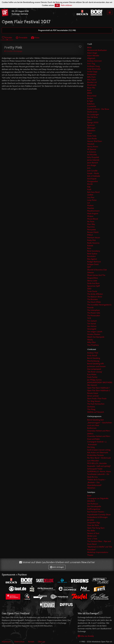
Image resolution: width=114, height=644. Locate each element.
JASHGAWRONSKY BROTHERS (100, 382)
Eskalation (91, 131)
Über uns (42, 642)
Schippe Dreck (93, 264)
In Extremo (92, 152)
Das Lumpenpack (94, 369)
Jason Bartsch (93, 163)
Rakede (90, 246)
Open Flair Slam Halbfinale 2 (99, 390)
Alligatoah (91, 58)
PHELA (90, 235)
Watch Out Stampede (96, 337)
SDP (89, 267)
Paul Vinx (91, 227)
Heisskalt (91, 144)
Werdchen (91, 488)
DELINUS (91, 501)
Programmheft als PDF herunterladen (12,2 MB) (57, 30)
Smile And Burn (93, 283)
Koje (89, 187)
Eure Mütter (92, 374)
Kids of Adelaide (94, 176)
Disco (89, 120)
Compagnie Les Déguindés (98, 498)
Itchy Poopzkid (93, 157)
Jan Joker (91, 520)
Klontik (90, 184)
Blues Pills (91, 88)
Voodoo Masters (94, 334)
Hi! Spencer (92, 149)
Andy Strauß (92, 355)
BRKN (90, 93)
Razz (89, 248)
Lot (89, 203)
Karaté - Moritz (93, 173)
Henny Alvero (93, 147)
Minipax (90, 216)
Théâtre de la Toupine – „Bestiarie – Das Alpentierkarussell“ (97, 482)
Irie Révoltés (92, 155)
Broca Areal (92, 96)
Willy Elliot (91, 342)
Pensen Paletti (93, 232)
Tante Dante (92, 291)
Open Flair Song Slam (96, 528)
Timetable (22, 38)
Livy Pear (91, 197)
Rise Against (92, 259)
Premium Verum (94, 238)
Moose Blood (93, 219)
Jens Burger (92, 165)
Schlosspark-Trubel (95, 469)
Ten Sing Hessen (94, 401)
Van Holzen (92, 326)
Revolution (91, 256)
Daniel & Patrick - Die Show (98, 109)
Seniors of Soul (93, 533)
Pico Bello (91, 531)
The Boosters (92, 299)
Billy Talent (92, 80)
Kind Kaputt (92, 179)
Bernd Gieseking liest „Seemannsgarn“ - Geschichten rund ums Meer (100, 423)
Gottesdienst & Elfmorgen (97, 517)
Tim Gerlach (92, 321)
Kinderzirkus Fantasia (95, 455)
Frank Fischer (92, 377)
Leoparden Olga (94, 523)
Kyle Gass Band (93, 192)
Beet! (89, 496)
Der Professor (93, 504)
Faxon (90, 133)
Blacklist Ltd (92, 82)
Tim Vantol (92, 324)
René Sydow (92, 254)
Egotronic (91, 125)
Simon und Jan (93, 396)
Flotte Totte (92, 136)
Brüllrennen (92, 428)
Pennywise (91, 230)
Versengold (92, 329)
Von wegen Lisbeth (95, 332)
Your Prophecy (93, 345)
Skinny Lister (92, 281)
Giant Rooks (92, 139)
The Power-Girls (94, 313)
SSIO (89, 289)
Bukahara (91, 104)
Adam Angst (92, 53)
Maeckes (91, 208)
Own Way (91, 224)
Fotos (35, 38)
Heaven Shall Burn (95, 141)
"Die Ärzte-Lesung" (95, 372)
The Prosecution (94, 316)
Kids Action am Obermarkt (98, 453)
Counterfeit (92, 106)
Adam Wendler (93, 56)
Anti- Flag (91, 64)
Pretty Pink (91, 240)
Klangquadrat (92, 181)
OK (57, 5)
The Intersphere (93, 310)
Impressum (6, 642)
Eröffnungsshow (94, 509)
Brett (89, 90)
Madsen (90, 205)
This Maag (91, 409)
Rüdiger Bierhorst (94, 262)
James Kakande (93, 160)
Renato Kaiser (93, 393)
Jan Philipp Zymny (94, 380)
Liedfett (90, 195)
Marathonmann (93, 211)
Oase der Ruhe (93, 525)
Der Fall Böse (92, 117)
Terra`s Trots (92, 539)
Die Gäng (91, 447)
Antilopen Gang (93, 66)
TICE (89, 318)
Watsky (90, 340)
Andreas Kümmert (94, 61)
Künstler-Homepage (13, 51)
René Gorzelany (94, 251)
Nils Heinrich (92, 385)
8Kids (89, 48)
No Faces (91, 222)
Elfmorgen (91, 128)
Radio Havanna (93, 243)
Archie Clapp (92, 72)
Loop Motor (92, 200)
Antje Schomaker (94, 69)
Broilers (90, 98)
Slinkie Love (92, 536)
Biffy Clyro (91, 77)
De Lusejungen (93, 114)
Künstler (7, 38)
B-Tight (90, 101)
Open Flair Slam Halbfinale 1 (98, 388)
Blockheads (92, 85)
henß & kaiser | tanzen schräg (99, 450)
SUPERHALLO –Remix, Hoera (99, 471)
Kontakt (31, 642)
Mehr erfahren (66, 5)
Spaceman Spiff (93, 286)
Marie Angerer (93, 213)
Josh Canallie (92, 171)
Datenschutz (19, 642)
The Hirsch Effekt (94, 302)
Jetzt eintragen (57, 567)
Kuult (89, 189)
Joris (89, 168)
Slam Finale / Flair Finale (97, 399)
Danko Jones (92, 112)
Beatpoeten (92, 74)
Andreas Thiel (93, 353)
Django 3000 (93, 122)
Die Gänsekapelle (94, 506)
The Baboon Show (95, 297)
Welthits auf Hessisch (96, 412)
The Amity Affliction (95, 294)
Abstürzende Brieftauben (97, 50)
